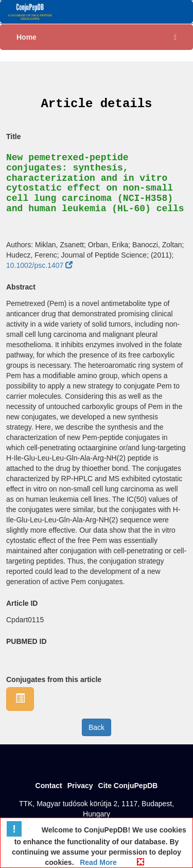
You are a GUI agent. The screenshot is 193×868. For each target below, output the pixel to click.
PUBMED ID (27, 641)
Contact (49, 786)
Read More (97, 862)
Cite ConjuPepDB (128, 786)
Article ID (22, 603)
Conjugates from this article (54, 679)
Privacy (80, 786)
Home (27, 37)
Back (97, 727)
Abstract (21, 287)
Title (14, 137)
